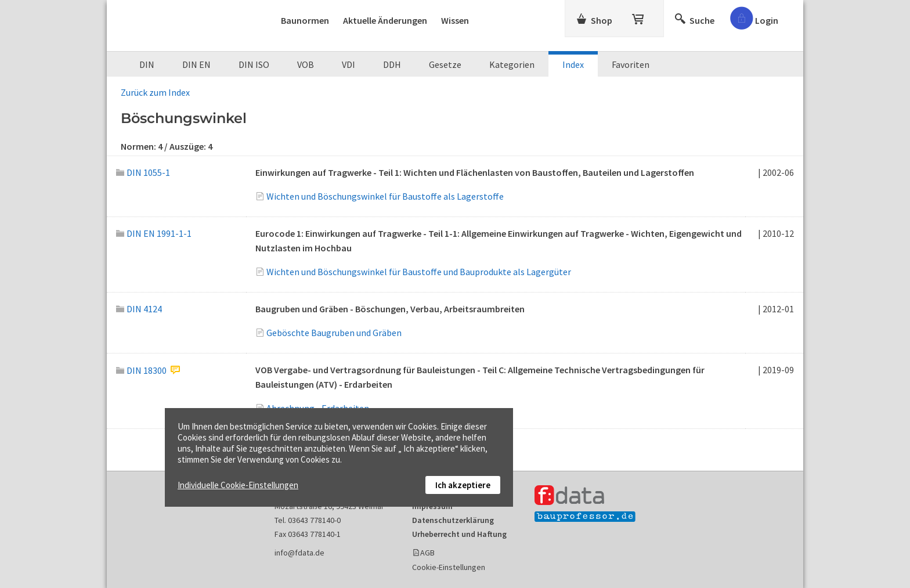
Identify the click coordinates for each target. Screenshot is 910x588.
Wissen (455, 20)
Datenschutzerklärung (453, 520)
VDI (349, 64)
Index (573, 64)
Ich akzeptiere (463, 485)
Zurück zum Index (155, 92)
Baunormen (305, 20)
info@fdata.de (299, 553)
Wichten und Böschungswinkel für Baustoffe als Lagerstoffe (385, 196)
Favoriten (631, 64)
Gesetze (445, 64)
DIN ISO (254, 64)
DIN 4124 (139, 309)
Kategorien (512, 64)
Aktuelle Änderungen (385, 20)
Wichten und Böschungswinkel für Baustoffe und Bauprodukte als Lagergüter (419, 272)
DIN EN (196, 64)
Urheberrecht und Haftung (459, 534)
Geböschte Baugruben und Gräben (334, 333)
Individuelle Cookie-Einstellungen (238, 485)
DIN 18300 (141, 370)
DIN (147, 64)
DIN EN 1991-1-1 (154, 233)
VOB (306, 64)
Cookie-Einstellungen (449, 567)
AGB (427, 553)
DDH (392, 64)
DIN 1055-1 (143, 172)
